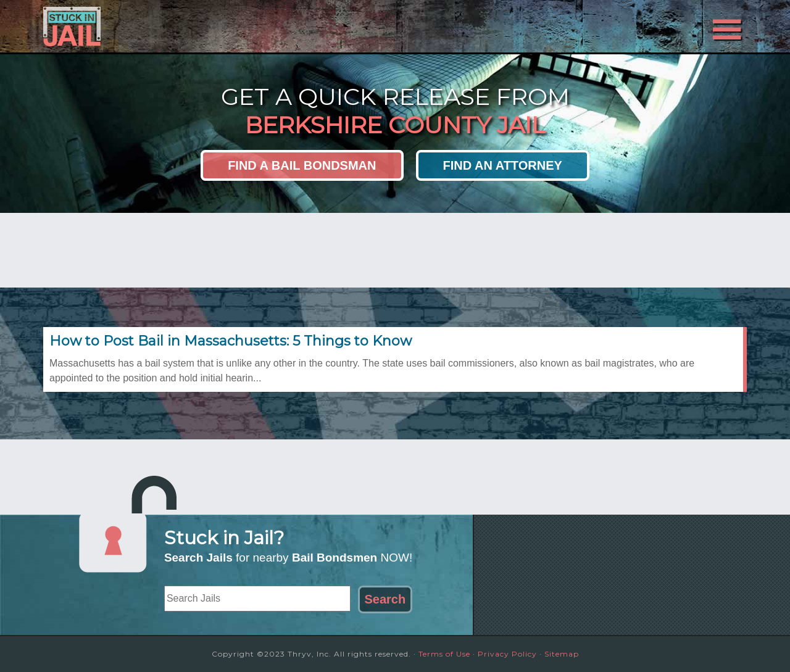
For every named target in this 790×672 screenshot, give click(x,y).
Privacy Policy (507, 654)
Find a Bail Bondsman (302, 165)
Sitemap (562, 654)
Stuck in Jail (154, 27)
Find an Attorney (503, 165)
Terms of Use (444, 654)
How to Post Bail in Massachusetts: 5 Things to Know (231, 341)
